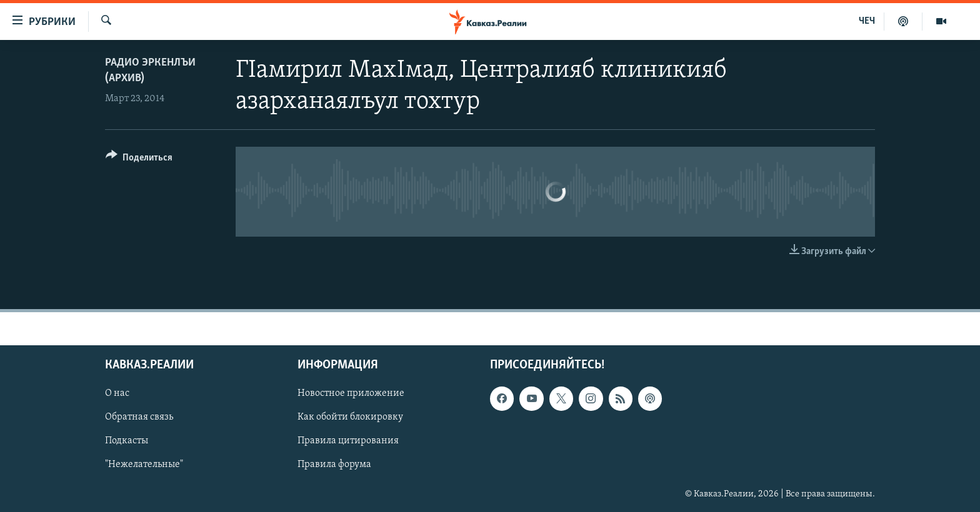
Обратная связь (139, 417)
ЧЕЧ (867, 21)
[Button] (139, 160)
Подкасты (127, 441)
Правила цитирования (348, 441)
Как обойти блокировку (350, 417)
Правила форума (334, 465)
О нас (117, 393)
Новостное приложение (351, 393)
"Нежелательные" (144, 465)
